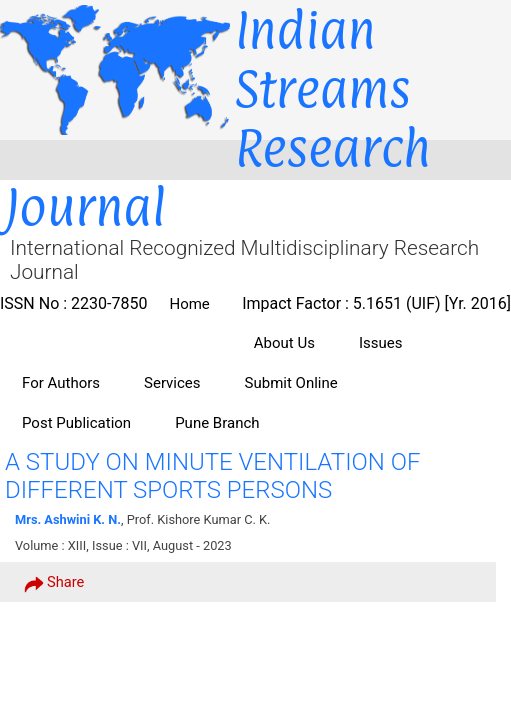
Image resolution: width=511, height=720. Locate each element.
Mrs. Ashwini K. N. (68, 519)
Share (54, 583)
